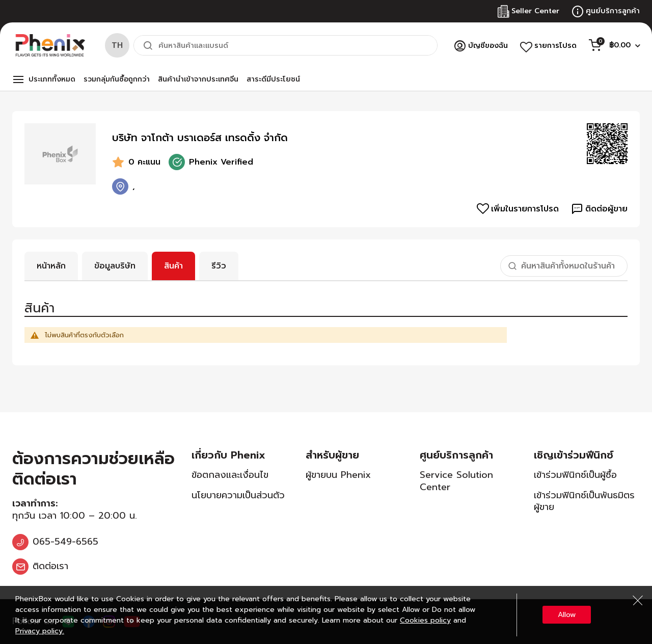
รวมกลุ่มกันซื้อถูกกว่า (117, 79)
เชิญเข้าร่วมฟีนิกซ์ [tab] (574, 455)
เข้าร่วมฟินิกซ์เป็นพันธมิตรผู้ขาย (584, 501)
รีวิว (219, 266)
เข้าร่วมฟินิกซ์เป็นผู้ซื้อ (575, 475)
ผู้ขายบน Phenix (338, 475)
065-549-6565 (65, 542)
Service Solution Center (456, 481)
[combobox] (286, 45)
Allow (567, 615)
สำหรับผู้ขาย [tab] (332, 455)
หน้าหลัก (51, 266)
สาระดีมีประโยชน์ (273, 79)
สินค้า (173, 266)
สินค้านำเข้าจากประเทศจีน (198, 79)
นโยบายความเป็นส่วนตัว (238, 495)
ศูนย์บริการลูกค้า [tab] (456, 455)
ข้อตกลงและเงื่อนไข (230, 475)
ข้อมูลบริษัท (115, 266)
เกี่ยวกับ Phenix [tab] (228, 455)
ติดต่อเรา (50, 566)
